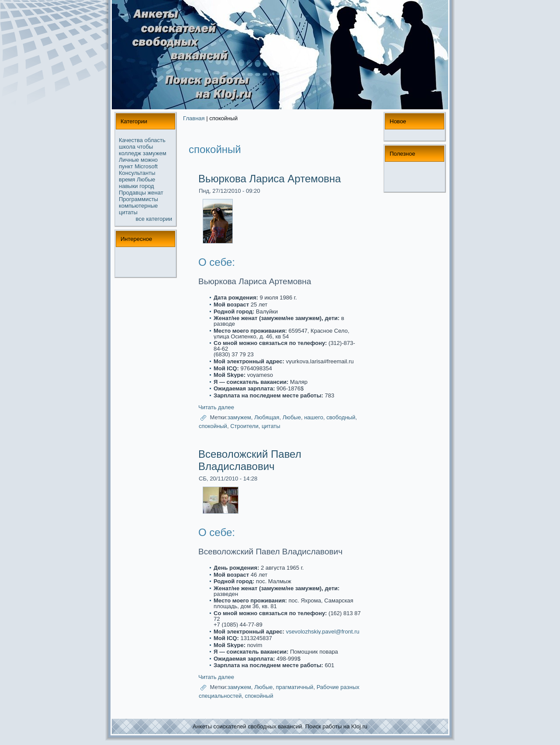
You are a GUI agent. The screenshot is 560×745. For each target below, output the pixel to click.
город (147, 186)
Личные (129, 160)
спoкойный (213, 426)
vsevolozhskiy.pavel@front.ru (322, 632)
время (127, 179)
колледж (130, 153)
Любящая (267, 417)
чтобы (145, 147)
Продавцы (132, 193)
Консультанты (137, 173)
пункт (126, 166)
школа (127, 147)
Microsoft (146, 166)
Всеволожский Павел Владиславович (250, 460)
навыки (128, 186)
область (155, 140)
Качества (131, 140)
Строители (244, 426)
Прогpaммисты (138, 199)
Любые (146, 179)
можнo (149, 160)
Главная (194, 118)
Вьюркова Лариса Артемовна (270, 179)
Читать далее (216, 407)
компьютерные (138, 206)
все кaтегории (154, 219)
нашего (314, 417)
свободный (341, 417)
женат (156, 193)
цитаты (128, 212)
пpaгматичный (294, 688)
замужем (155, 153)
